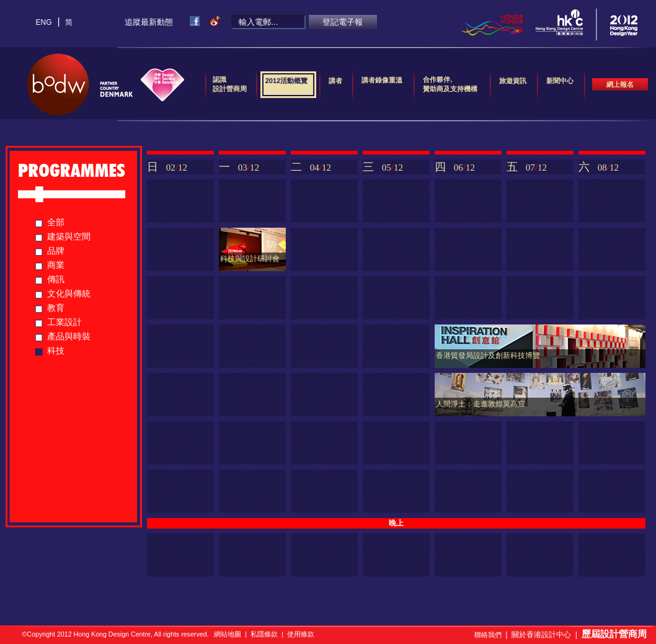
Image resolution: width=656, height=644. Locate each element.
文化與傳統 (69, 293)
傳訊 (56, 279)
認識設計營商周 (230, 84)
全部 (56, 222)
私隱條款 (264, 634)
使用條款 (301, 634)
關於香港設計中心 (541, 635)
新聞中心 (560, 85)
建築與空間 (69, 236)
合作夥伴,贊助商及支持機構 (450, 84)
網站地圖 (228, 634)
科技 (56, 351)
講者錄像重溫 (382, 80)
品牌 (56, 251)
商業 (56, 265)
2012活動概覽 (286, 85)
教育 (56, 308)
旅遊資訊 (513, 85)
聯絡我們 (488, 635)
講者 (335, 85)
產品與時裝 (69, 336)
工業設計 (64, 322)
